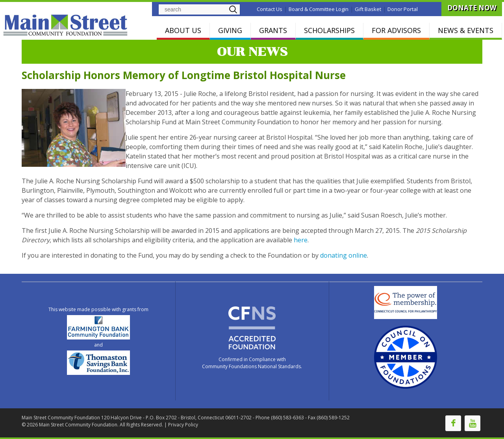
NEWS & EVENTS (466, 30)
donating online (344, 255)
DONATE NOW (472, 8)
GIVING (230, 30)
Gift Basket (368, 9)
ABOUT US (183, 30)
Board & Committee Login (319, 9)
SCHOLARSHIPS (329, 30)
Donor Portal (403, 9)
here (301, 240)
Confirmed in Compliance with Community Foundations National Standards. (252, 363)
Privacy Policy (183, 425)
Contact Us (270, 9)
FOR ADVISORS (396, 30)
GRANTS (273, 30)
